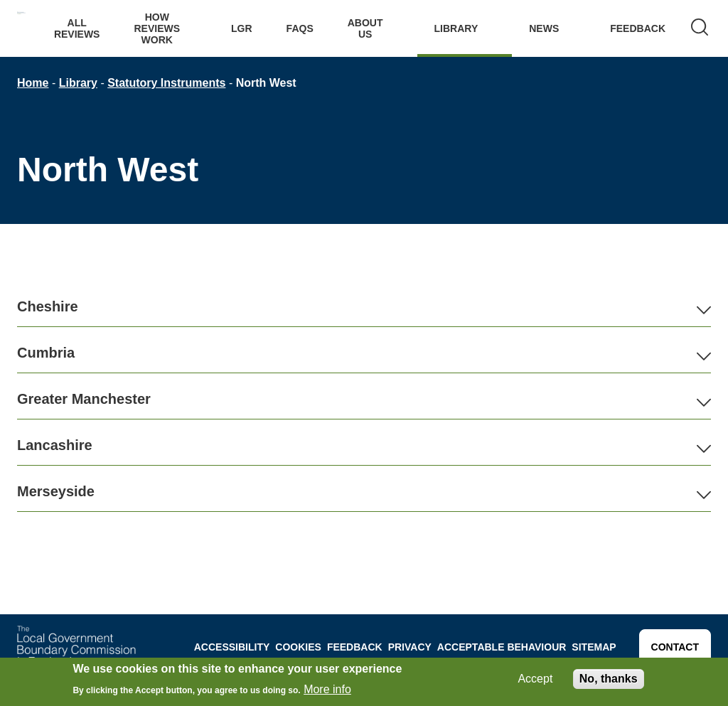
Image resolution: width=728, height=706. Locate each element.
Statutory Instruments (166, 83)
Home (33, 83)
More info (327, 689)
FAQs (300, 28)
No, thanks (609, 679)
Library (456, 28)
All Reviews (77, 28)
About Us (365, 28)
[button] (364, 307)
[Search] (700, 28)
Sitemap (594, 647)
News (544, 28)
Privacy (410, 647)
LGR (242, 28)
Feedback (638, 28)
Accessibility (232, 647)
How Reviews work (157, 28)
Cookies (298, 647)
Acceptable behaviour (502, 647)
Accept (535, 679)
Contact (675, 647)
